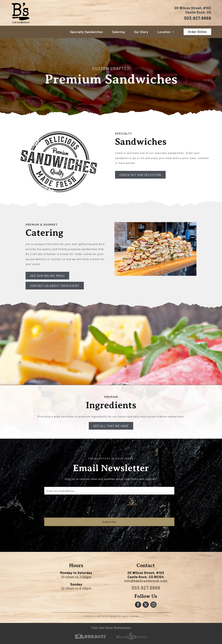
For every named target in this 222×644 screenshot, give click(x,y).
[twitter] (147, 605)
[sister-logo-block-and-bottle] (132, 634)
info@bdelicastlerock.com (147, 581)
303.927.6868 (198, 18)
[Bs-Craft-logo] (21, 3)
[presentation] (68, 508)
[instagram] (155, 605)
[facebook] (140, 605)
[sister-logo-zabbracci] (90, 635)
